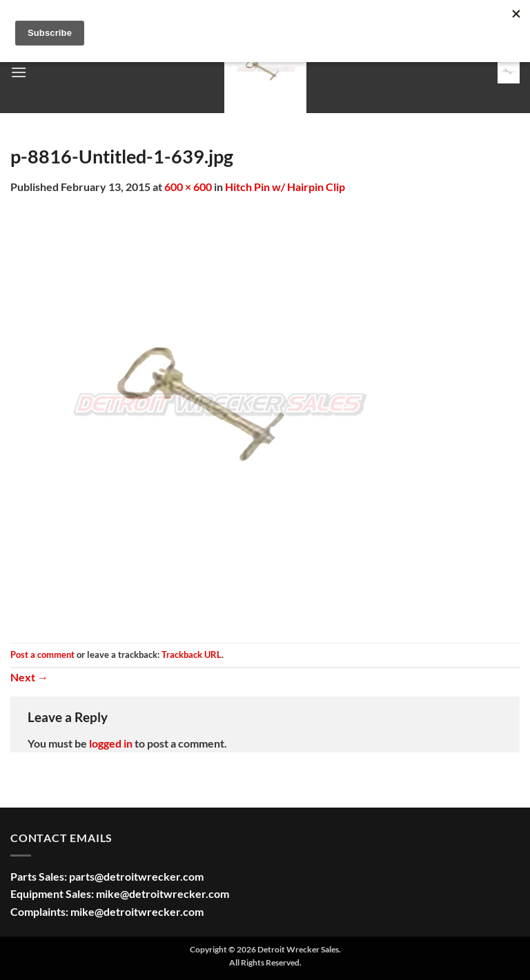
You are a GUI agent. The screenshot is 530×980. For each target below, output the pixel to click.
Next (29, 677)
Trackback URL (192, 654)
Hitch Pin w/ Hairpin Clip (285, 187)
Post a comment (42, 654)
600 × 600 (188, 187)
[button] (19, 72)
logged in (111, 743)
